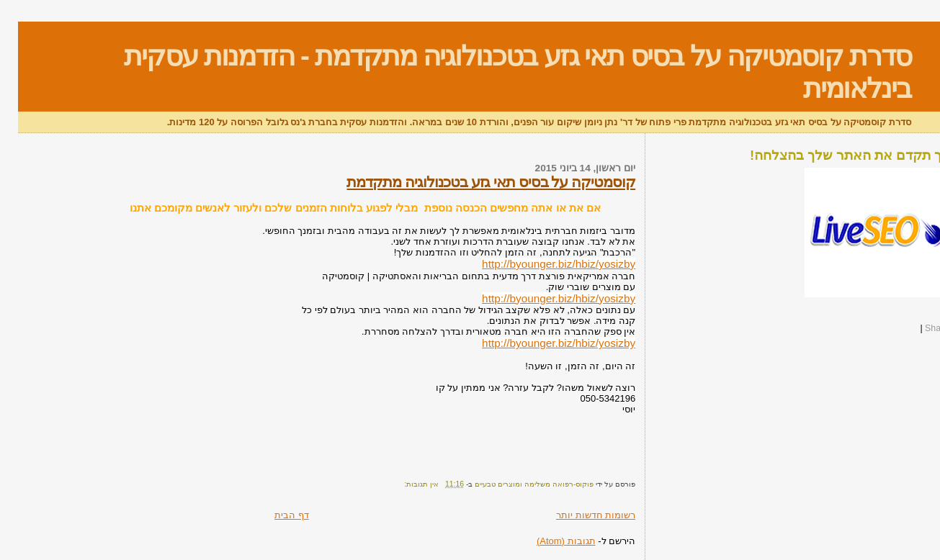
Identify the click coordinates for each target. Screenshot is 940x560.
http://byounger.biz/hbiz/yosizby (541, 264)
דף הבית (274, 515)
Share (919, 328)
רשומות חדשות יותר (578, 515)
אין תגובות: (402, 484)
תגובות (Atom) (548, 541)
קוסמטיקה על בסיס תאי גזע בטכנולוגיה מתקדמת (473, 182)
